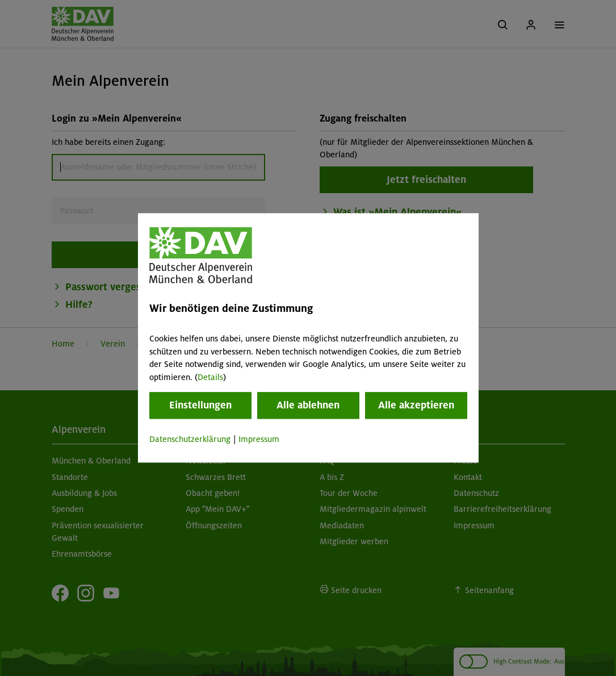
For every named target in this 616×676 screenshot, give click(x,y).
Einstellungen (200, 405)
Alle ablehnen (308, 405)
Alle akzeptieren (416, 405)
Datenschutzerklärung (190, 439)
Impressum (259, 439)
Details (210, 377)
